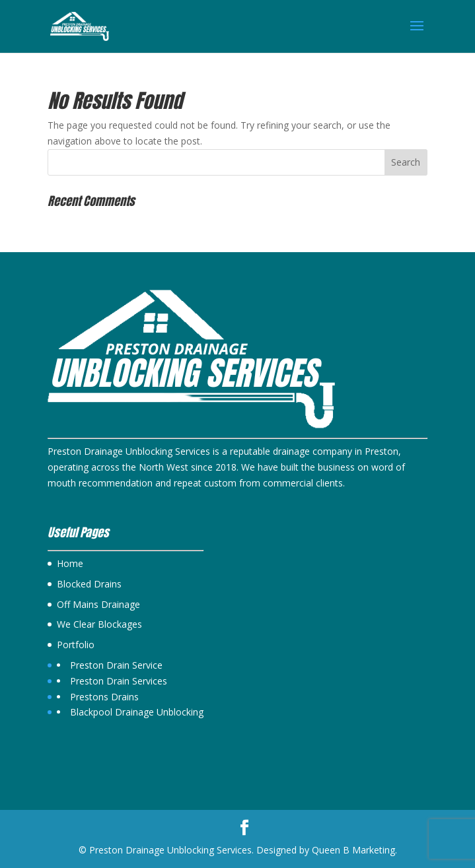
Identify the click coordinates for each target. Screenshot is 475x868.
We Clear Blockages (99, 624)
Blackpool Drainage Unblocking (137, 712)
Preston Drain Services (119, 681)
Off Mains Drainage (98, 604)
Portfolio (76, 645)
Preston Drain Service (116, 665)
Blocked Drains (89, 584)
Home (70, 563)
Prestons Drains (104, 697)
